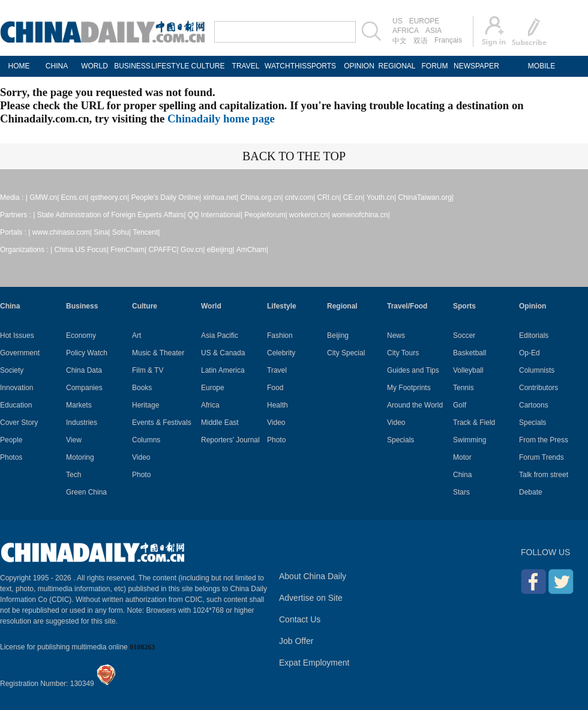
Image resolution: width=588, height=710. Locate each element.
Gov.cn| (193, 250)
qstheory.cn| (110, 197)
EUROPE (424, 21)
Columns (146, 440)
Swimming (469, 440)
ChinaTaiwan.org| (426, 197)
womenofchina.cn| (361, 215)
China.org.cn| (261, 197)
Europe (213, 388)
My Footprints (409, 388)
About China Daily (313, 576)
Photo (141, 475)
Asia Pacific (220, 335)
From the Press (544, 440)
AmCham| (252, 250)
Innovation (16, 388)
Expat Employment (314, 663)
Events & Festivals (162, 423)
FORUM (435, 66)
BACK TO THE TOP (294, 156)
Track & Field (474, 423)
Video (141, 457)
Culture (145, 306)
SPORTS (321, 66)
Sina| (102, 232)
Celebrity (281, 353)
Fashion (280, 335)
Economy (81, 335)
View (74, 440)
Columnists (537, 370)
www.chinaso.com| (62, 232)
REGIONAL (397, 66)
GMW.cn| (44, 197)
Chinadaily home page (221, 119)
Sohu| (121, 232)
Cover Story (19, 423)
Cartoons (534, 405)
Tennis (463, 388)
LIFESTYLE (170, 66)
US (397, 21)
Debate (531, 492)
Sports (464, 306)
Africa (210, 405)
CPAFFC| (164, 250)
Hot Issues (17, 335)
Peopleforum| (265, 215)
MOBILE (541, 66)
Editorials (534, 335)
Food (275, 388)
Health (277, 405)
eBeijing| (221, 250)
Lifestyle (282, 306)
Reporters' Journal (230, 440)
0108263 (142, 647)
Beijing (338, 335)
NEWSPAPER (472, 66)
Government (20, 353)
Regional (342, 306)
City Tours (403, 353)
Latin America (223, 370)
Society (12, 370)
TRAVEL (246, 66)
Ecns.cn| (75, 197)
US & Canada (223, 353)
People (11, 440)
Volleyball (468, 370)
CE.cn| (354, 197)
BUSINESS (132, 66)
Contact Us (300, 619)
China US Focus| (82, 250)
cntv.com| (300, 197)
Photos (11, 457)
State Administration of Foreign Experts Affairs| (112, 215)
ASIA (433, 31)
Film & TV (148, 370)
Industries (82, 423)
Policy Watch (87, 353)
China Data (84, 370)
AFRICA (406, 31)
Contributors (538, 388)
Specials (400, 440)
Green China (86, 492)
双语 (421, 41)
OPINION (359, 66)
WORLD (94, 66)
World (211, 306)
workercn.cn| (310, 215)
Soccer (464, 335)
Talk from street (544, 475)
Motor (462, 457)
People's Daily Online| (166, 197)
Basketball (469, 353)
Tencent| (146, 232)
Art (136, 335)
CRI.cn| (329, 197)
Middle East (220, 423)
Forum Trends (541, 457)
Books (142, 388)
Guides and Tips (413, 370)
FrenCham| (128, 250)
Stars (461, 492)
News (396, 335)
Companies (84, 388)
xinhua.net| (221, 197)
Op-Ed (529, 353)
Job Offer (296, 641)
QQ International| (215, 215)
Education (16, 405)
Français (448, 40)
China (10, 306)
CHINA (57, 66)
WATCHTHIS (283, 66)
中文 (400, 41)
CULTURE (208, 66)
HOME (19, 66)
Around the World (415, 405)
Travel (277, 370)
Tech (73, 475)
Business (82, 306)
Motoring (80, 457)
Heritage (145, 405)
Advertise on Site (311, 598)
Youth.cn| (381, 197)
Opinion (532, 306)
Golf (460, 405)
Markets (79, 405)
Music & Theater (158, 353)
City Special (346, 353)
